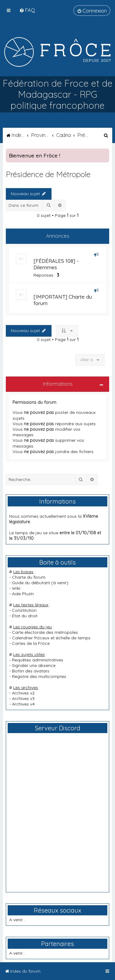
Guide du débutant (31, 583)
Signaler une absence (34, 665)
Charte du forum (29, 577)
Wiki (16, 588)
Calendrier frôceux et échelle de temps (51, 638)
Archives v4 (23, 704)
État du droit (25, 616)
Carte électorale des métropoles (45, 632)
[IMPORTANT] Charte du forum (63, 300)
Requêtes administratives (38, 660)
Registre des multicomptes (39, 676)
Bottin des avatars (31, 671)
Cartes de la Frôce (31, 643)
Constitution (24, 610)
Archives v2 (23, 693)
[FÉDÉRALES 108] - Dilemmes (56, 264)
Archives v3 (23, 698)
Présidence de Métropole (48, 174)
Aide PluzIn (23, 594)
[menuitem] (27, 10)
